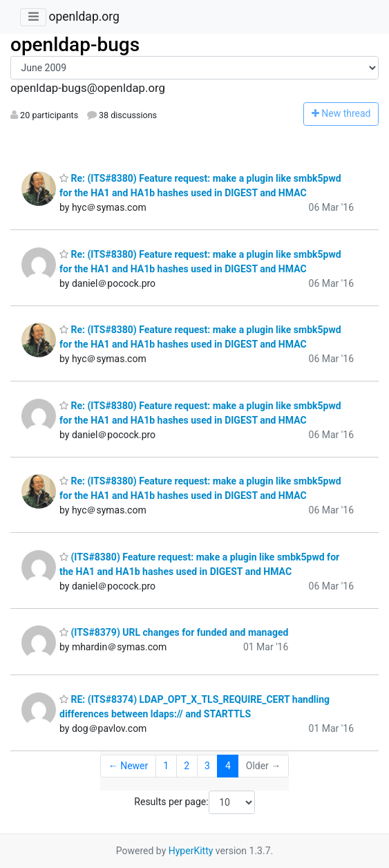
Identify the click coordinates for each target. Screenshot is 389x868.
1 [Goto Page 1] (166, 766)
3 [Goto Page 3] (207, 766)
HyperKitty (191, 851)
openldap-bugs (75, 45)
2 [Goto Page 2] (187, 766)
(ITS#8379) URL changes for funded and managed (174, 632)
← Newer (129, 766)
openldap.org (84, 17)
